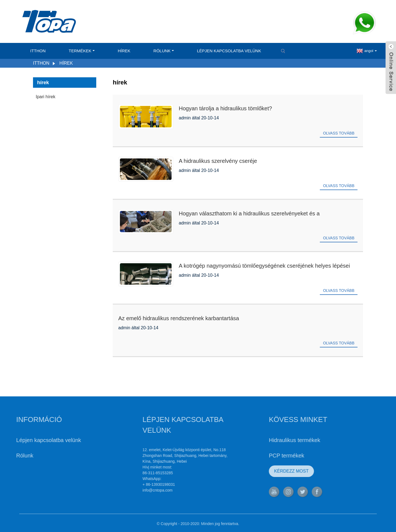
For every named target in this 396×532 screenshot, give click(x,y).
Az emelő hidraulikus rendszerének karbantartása (179, 318)
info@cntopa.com (143, 490)
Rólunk (164, 51)
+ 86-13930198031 (144, 484)
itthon (38, 51)
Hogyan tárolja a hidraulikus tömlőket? (225, 108)
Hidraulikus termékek (280, 440)
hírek (124, 51)
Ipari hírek (46, 97)
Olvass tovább (339, 133)
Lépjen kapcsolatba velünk (229, 51)
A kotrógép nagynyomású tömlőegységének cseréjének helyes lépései (264, 266)
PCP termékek (272, 456)
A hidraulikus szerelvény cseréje (218, 161)
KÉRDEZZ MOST (276, 471)
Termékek (82, 51)
